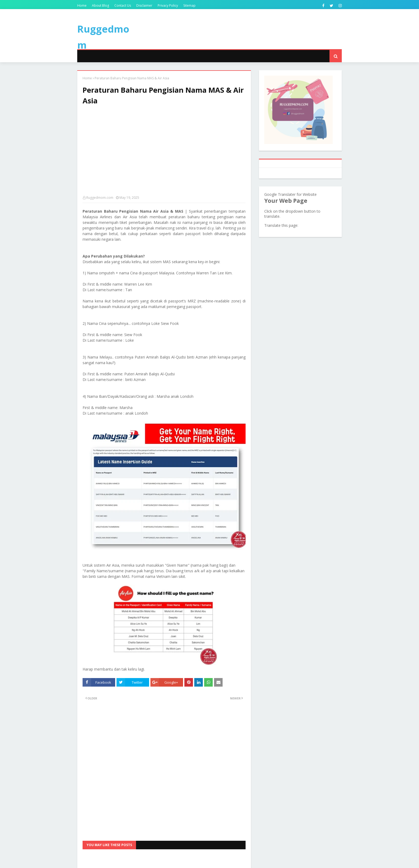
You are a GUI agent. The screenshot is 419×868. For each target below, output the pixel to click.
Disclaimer (144, 5)
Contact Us (123, 5)
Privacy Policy (168, 5)
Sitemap (189, 5)
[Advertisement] (164, 153)
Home (82, 5)
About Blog (100, 5)
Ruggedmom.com (100, 198)
